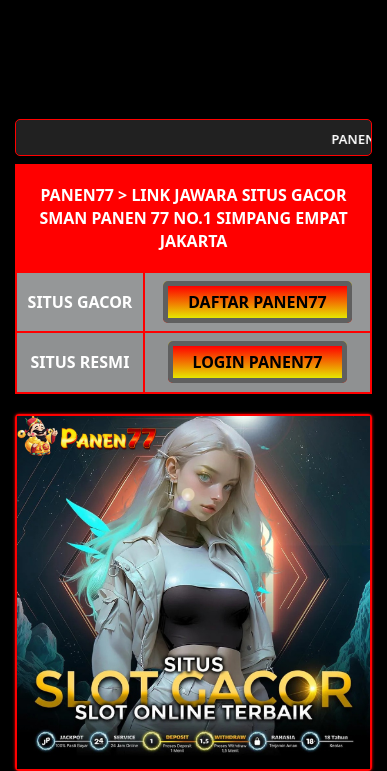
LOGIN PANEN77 (258, 362)
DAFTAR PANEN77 (257, 302)
